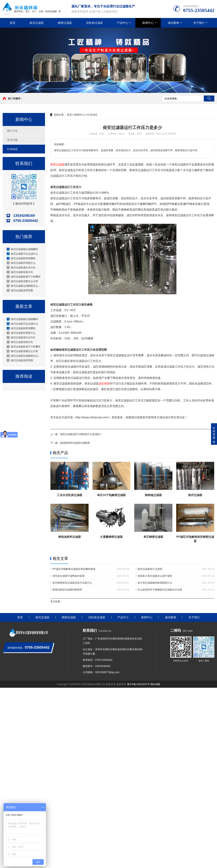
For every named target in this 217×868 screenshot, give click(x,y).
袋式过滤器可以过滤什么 (22, 254)
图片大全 (12, 131)
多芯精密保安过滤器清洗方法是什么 (72, 583)
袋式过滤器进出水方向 (21, 267)
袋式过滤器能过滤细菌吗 (22, 249)
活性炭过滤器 (94, 23)
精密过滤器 (65, 23)
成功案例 (173, 23)
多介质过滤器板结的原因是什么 (155, 583)
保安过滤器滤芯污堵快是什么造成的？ (81, 434)
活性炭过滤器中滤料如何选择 (68, 576)
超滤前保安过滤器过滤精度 (75, 443)
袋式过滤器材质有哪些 (21, 258)
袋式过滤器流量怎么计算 (22, 281)
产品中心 (123, 23)
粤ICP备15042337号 (138, 684)
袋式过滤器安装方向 (20, 272)
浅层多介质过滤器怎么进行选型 (155, 576)
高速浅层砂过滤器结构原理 (67, 590)
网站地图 (155, 684)
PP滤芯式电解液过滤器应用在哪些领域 (74, 569)
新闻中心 (148, 23)
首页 (13, 23)
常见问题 (12, 140)
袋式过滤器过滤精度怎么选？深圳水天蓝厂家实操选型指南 (24, 286)
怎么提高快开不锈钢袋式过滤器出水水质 (160, 590)
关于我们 (199, 23)
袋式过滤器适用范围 (20, 290)
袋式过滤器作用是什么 (21, 263)
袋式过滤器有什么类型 (150, 569)
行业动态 (12, 149)
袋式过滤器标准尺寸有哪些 (24, 277)
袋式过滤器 (37, 23)
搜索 (209, 99)
